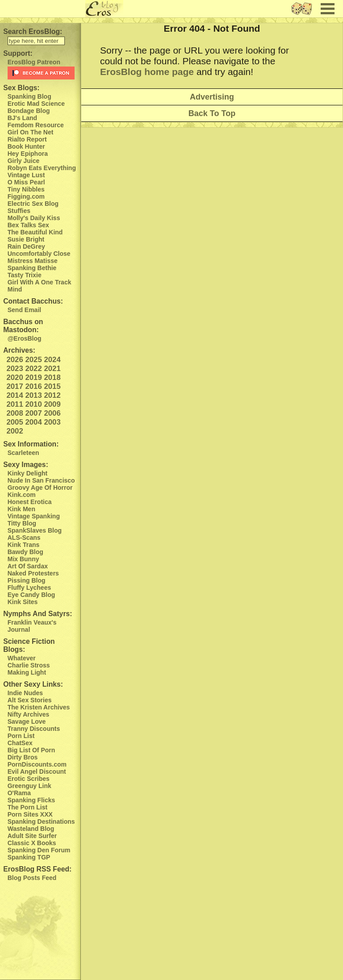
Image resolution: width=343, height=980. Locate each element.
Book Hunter (26, 146)
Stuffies (19, 211)
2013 (33, 395)
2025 (33, 360)
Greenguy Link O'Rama (29, 789)
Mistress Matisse (33, 261)
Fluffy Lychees (29, 588)
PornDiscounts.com (37, 764)
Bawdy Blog (25, 552)
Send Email (24, 310)
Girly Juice (24, 161)
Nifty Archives (29, 714)
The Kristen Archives (39, 707)
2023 (15, 369)
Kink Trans (24, 545)
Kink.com (22, 495)
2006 (52, 413)
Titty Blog (22, 523)
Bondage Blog (29, 111)
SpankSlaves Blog (35, 530)
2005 (15, 422)
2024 (52, 360)
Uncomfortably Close (39, 254)
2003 (52, 422)
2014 (15, 395)
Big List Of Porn (31, 750)
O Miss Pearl (26, 182)
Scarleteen (23, 453)
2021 (52, 369)
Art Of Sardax (28, 566)
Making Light (27, 672)
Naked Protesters (33, 573)
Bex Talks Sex (28, 225)
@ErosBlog (25, 338)
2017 (15, 386)
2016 (33, 386)
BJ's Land (22, 118)
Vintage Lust (26, 175)
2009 (52, 404)
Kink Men (21, 509)
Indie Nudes (25, 693)
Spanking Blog (29, 96)
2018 (52, 377)
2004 (33, 422)
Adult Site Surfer (32, 836)
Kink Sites (23, 602)
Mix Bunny (23, 559)
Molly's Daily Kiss (34, 218)
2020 (15, 377)
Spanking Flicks (31, 800)
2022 (33, 369)
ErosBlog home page (147, 72)
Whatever (22, 658)
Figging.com (26, 196)
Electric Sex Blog (33, 204)
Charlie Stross (29, 665)
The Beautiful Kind (35, 232)
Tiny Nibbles (26, 189)
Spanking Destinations (41, 822)
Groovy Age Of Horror (40, 488)
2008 (15, 413)
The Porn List (27, 807)
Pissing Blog (27, 580)
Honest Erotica (30, 502)
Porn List (21, 736)
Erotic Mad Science (36, 104)
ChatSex (20, 743)
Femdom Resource (36, 125)
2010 (33, 404)
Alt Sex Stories (30, 700)
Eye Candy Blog (31, 595)
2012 (52, 395)
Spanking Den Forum (39, 850)
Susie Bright (26, 239)
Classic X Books (32, 843)
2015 (52, 386)
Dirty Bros (23, 757)
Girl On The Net (31, 132)
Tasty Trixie (25, 275)
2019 (33, 377)
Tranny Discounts (34, 729)
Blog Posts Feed (32, 878)
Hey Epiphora (28, 154)
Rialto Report (27, 139)
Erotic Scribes (29, 779)
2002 (15, 431)
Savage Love (27, 721)
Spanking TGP (29, 857)
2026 (15, 360)
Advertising (212, 97)
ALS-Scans (24, 538)
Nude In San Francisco (41, 480)
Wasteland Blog (31, 829)
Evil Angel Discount (37, 771)
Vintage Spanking (34, 516)
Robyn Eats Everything (42, 168)
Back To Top (212, 113)
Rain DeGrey (26, 246)
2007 (33, 413)
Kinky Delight (27, 473)
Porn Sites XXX (30, 814)
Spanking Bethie (32, 268)
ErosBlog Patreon (34, 62)
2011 (15, 404)
